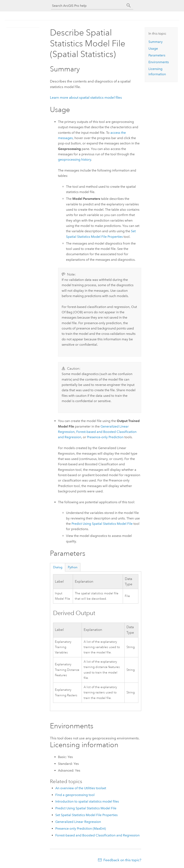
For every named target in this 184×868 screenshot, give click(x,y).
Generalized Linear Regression (78, 822)
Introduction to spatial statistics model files (87, 801)
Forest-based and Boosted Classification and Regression (97, 835)
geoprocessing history (75, 160)
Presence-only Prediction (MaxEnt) (81, 829)
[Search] (129, 6)
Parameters (157, 55)
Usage (153, 49)
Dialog (58, 567)
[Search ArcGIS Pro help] (88, 6)
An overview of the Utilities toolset (81, 788)
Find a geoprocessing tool (75, 795)
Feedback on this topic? (122, 860)
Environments (159, 62)
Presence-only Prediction (105, 437)
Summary (156, 42)
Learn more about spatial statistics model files (86, 97)
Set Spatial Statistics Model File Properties (86, 815)
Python (73, 567)
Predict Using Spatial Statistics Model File (102, 524)
